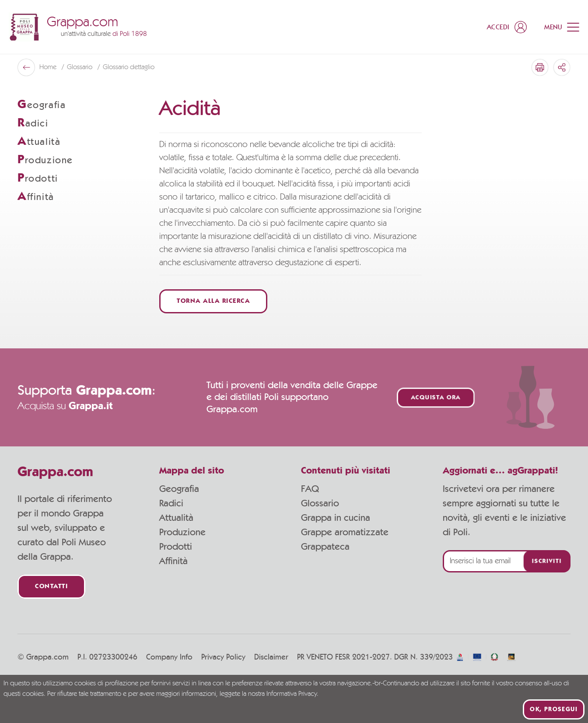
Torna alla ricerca (213, 301)
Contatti (51, 587)
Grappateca (325, 547)
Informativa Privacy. (292, 694)
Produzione (182, 532)
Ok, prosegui (554, 709)
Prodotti (176, 547)
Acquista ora (436, 398)
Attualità (176, 518)
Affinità (173, 561)
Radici (171, 503)
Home (49, 67)
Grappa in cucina (336, 518)
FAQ (310, 489)
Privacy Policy (223, 657)
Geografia (179, 489)
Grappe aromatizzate (345, 532)
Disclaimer (271, 657)
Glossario (80, 67)
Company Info (169, 657)
